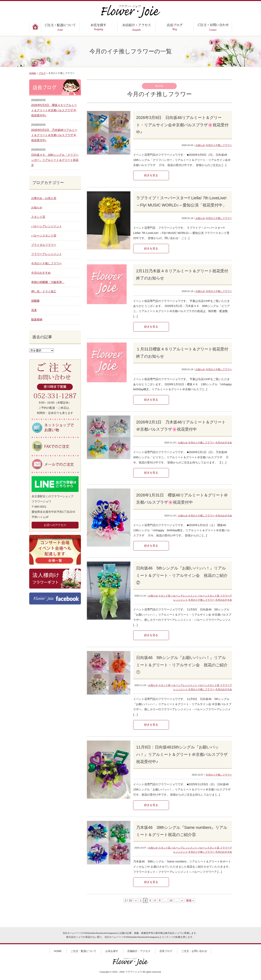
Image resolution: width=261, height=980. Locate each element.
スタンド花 (164, 596)
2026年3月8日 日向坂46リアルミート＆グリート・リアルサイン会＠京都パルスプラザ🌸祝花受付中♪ (182, 125)
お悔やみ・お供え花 (44, 198)
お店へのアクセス (55, 525)
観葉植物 (37, 319)
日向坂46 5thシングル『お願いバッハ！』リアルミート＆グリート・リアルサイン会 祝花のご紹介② (182, 575)
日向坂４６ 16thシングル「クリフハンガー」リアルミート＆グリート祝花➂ (55, 160)
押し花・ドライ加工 (44, 291)
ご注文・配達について (83, 951)
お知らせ (200, 145)
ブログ (42, 73)
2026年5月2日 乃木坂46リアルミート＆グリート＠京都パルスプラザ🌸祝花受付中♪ (54, 135)
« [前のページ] (136, 900)
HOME (33, 73)
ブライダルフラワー (44, 245)
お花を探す (112, 951)
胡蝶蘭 (35, 301)
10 (171, 900)
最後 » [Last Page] (190, 900)
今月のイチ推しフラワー (219, 145)
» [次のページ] (182, 900)
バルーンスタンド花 (209, 596)
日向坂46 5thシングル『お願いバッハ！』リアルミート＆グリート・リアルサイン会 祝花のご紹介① (182, 665)
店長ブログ (166, 951)
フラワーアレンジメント (47, 254)
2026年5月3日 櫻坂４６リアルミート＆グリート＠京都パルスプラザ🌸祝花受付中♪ (54, 110)
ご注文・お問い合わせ (194, 951)
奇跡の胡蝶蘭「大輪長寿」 (48, 282)
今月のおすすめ (224, 443)
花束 (34, 310)
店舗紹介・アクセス (139, 951)
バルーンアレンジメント (184, 596)
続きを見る (151, 175)
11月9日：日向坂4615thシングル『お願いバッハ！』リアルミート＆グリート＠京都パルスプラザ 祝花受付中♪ (184, 754)
